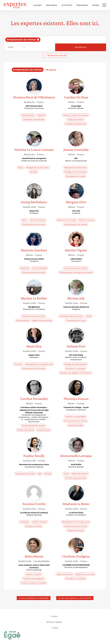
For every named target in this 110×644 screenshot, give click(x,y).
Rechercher (81, 47)
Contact (96, 5)
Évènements (82, 5)
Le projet (37, 5)
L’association (51, 5)
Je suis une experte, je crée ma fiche (75, 598)
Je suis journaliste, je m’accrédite (34, 598)
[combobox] (55, 40)
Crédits (55, 628)
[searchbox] (61, 40)
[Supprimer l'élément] (38, 40)
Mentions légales (54, 622)
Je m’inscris (67, 5)
